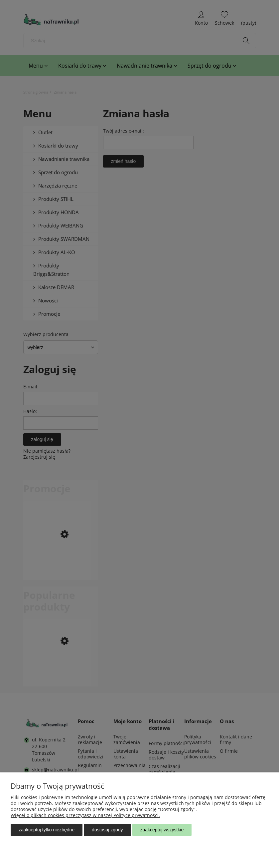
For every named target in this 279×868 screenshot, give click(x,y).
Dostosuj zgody (107, 830)
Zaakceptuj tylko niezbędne (47, 830)
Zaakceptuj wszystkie (162, 830)
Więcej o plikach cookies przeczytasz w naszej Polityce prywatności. (85, 815)
